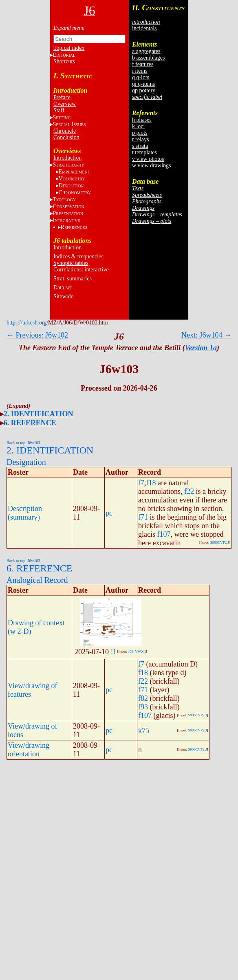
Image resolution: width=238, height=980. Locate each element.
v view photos (148, 159)
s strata (140, 146)
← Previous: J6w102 (37, 335)
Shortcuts (64, 61)
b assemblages (148, 58)
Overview (65, 104)
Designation (26, 462)
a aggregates (146, 51)
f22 (189, 491)
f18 (151, 483)
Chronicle (65, 131)
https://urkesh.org (26, 323)
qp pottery (144, 90)
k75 (144, 731)
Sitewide (63, 297)
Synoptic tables (71, 263)
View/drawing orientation (29, 750)
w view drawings (152, 166)
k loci (139, 126)
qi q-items (143, 84)
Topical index (69, 48)
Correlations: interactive (81, 270)
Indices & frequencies (78, 257)
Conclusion (66, 137)
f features (143, 64)
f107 (164, 534)
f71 (143, 517)
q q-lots (141, 77)
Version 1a (201, 348)
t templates (144, 152)
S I (69, 124)
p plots (140, 133)
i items (140, 71)
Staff (59, 110)
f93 (143, 707)
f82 (143, 698)
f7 (141, 483)
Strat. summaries (73, 279)
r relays (141, 139)
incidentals (144, 28)
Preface (62, 97)
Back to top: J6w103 (23, 443)
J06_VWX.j (137, 651)
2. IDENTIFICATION (39, 414)
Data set (63, 288)
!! (113, 652)
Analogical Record (37, 580)
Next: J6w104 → (206, 335)
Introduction (67, 158)
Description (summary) (25, 513)
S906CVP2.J (220, 542)
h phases (142, 120)
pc (109, 513)
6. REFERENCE (30, 423)
